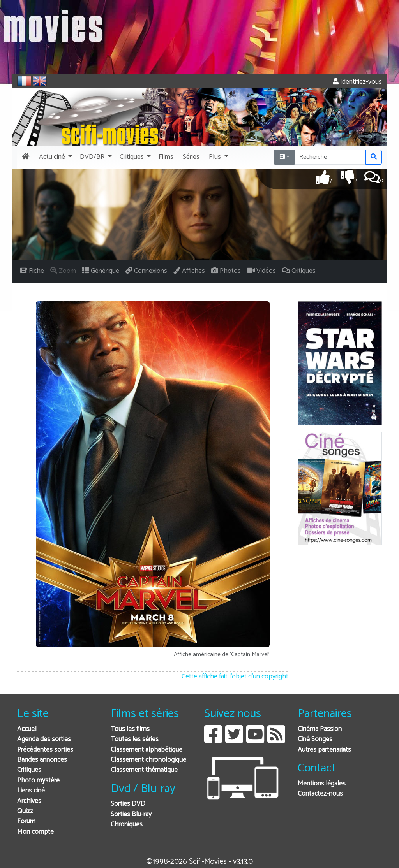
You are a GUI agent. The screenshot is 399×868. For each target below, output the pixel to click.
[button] (55, 157)
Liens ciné (31, 791)
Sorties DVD (128, 804)
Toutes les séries (135, 739)
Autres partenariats (324, 750)
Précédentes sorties (45, 750)
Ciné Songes (315, 739)
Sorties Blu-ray (131, 814)
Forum (26, 821)
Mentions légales (322, 784)
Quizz (25, 811)
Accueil (27, 729)
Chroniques (127, 825)
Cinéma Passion (320, 729)
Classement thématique (144, 770)
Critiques (29, 770)
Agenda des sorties (44, 739)
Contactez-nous (320, 794)
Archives (29, 801)
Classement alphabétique (147, 750)
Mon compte (35, 832)
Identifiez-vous (357, 82)
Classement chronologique (148, 760)
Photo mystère (38, 781)
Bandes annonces (42, 760)
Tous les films (130, 729)
